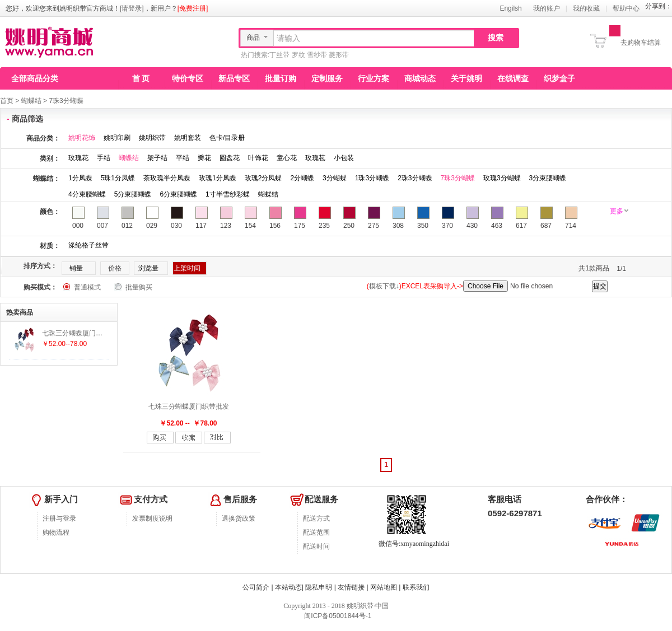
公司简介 (256, 587)
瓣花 (204, 158)
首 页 (141, 78)
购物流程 (56, 532)
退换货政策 (239, 518)
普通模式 (87, 287)
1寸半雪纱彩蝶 (228, 194)
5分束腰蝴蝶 (133, 194)
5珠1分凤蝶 (118, 178)
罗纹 (298, 55)
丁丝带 (279, 55)
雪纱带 (317, 55)
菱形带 (339, 55)
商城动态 (420, 78)
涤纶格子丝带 (88, 245)
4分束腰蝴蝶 (87, 194)
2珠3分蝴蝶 (415, 178)
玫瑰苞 (315, 158)
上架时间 (187, 268)
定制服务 (327, 78)
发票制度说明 (152, 518)
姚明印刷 (117, 138)
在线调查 (513, 78)
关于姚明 (466, 78)
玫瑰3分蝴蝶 (502, 178)
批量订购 (281, 78)
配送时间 (316, 546)
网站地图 (384, 587)
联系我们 (416, 587)
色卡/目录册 (227, 138)
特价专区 (188, 78)
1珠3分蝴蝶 (372, 178)
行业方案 (374, 78)
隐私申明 (319, 587)
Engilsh (510, 8)
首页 (7, 101)
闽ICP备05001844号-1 (337, 616)
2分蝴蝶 (302, 178)
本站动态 (288, 587)
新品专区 (234, 78)
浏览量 (148, 268)
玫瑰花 (78, 158)
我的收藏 (586, 8)
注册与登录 (59, 518)
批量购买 (139, 287)
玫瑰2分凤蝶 (263, 178)
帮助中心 (626, 8)
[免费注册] (193, 8)
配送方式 (316, 518)
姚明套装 (188, 138)
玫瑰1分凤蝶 (218, 178)
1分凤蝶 (80, 178)
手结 (104, 158)
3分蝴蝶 (335, 178)
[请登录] (132, 8)
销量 (76, 268)
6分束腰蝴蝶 (178, 194)
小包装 (344, 158)
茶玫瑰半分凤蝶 (167, 178)
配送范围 (316, 532)
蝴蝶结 (31, 101)
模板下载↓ (384, 286)
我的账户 (547, 8)
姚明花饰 (82, 138)
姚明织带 (152, 138)
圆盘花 (230, 158)
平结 (183, 158)
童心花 (287, 158)
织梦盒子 (559, 78)
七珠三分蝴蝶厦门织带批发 (189, 406)
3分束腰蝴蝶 (548, 178)
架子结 (157, 158)
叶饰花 (258, 158)
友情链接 (351, 587)
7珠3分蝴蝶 (66, 101)
